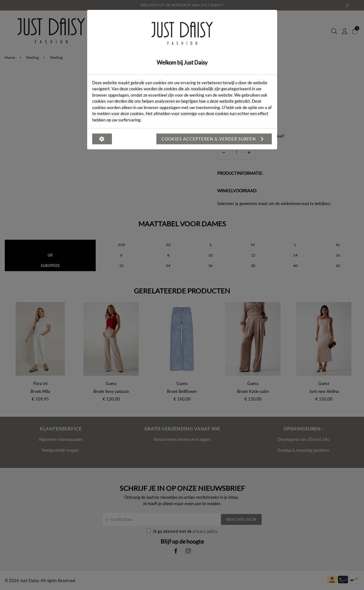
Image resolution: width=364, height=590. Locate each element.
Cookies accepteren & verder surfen (214, 139)
